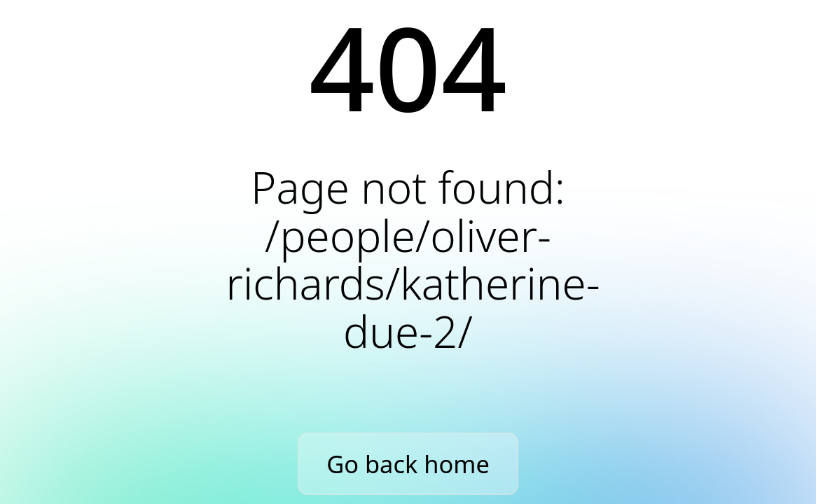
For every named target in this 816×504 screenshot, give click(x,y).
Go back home (408, 464)
